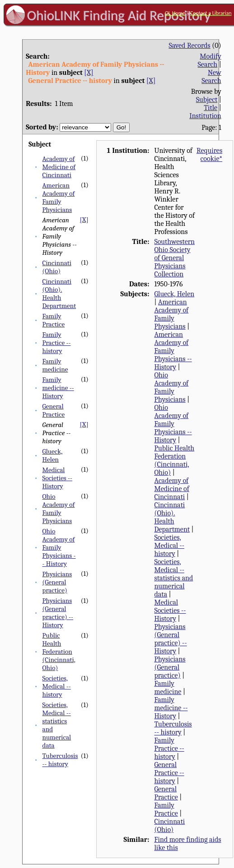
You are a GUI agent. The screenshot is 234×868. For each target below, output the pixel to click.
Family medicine (55, 365)
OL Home (175, 13)
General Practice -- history (169, 773)
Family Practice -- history (57, 343)
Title (211, 108)
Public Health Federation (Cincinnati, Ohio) (59, 652)
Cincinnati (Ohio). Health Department (59, 294)
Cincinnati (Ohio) (57, 267)
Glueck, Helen (53, 455)
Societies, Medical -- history (57, 686)
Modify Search (210, 60)
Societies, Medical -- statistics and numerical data (173, 578)
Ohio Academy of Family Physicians (59, 509)
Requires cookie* (209, 155)
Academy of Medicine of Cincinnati (59, 167)
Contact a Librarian (211, 13)
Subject (207, 100)
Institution (205, 116)
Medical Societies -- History (58, 478)
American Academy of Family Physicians (59, 197)
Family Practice (54, 320)
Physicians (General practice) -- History (58, 613)
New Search (211, 77)
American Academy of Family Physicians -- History (173, 351)
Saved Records (189, 46)
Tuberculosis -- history (60, 760)
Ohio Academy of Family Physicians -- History (59, 547)
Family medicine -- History (58, 388)
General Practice (54, 410)
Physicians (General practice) (57, 582)
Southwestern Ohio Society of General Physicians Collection (174, 258)
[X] (89, 73)
